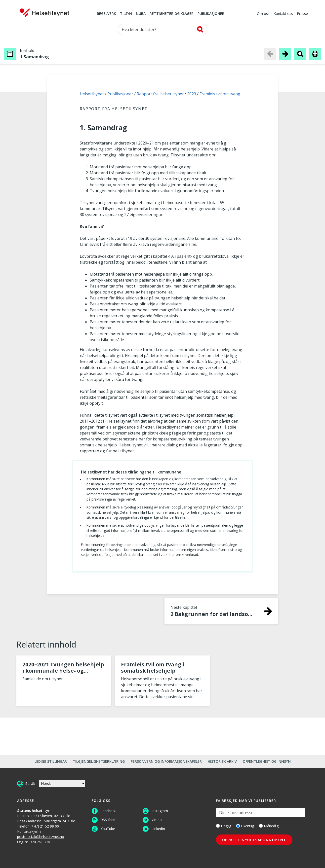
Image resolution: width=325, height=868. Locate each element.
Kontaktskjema (29, 831)
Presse (302, 14)
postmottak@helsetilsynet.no (41, 837)
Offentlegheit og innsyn (267, 761)
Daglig (223, 826)
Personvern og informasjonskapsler (166, 761)
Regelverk (106, 14)
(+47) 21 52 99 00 (45, 826)
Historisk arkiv (222, 761)
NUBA (141, 14)
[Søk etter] (162, 30)
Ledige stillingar (51, 761)
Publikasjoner (211, 14)
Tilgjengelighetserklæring (99, 761)
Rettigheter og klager (172, 14)
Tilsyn (126, 14)
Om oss (263, 14)
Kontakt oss (283, 14)
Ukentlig (245, 826)
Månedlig (269, 826)
